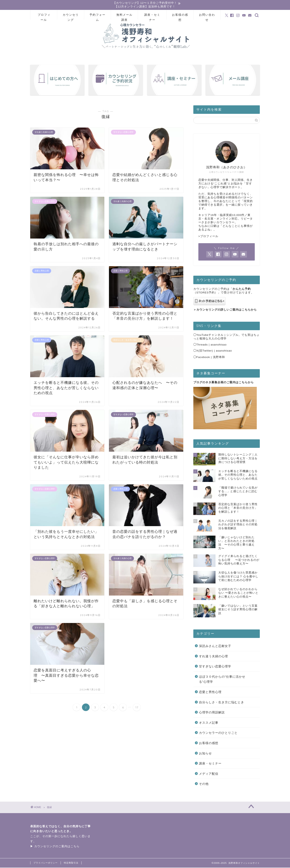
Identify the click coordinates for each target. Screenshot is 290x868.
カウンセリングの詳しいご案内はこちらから (227, 310)
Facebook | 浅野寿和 (211, 358)
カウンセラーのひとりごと (218, 733)
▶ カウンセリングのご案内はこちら (55, 847)
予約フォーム (97, 17)
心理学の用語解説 (212, 713)
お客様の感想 (180, 17)
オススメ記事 (209, 723)
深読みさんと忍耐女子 (215, 646)
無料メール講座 (124, 17)
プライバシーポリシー (46, 863)
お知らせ (205, 754)
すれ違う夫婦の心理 (213, 657)
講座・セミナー (152, 17)
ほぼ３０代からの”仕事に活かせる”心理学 (222, 680)
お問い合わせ (207, 17)
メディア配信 (209, 774)
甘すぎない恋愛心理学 (215, 667)
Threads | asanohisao (212, 345)
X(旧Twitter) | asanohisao (214, 351)
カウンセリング (71, 17)
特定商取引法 (71, 863)
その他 (204, 784)
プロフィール (44, 17)
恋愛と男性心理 (210, 692)
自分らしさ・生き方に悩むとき (222, 703)
